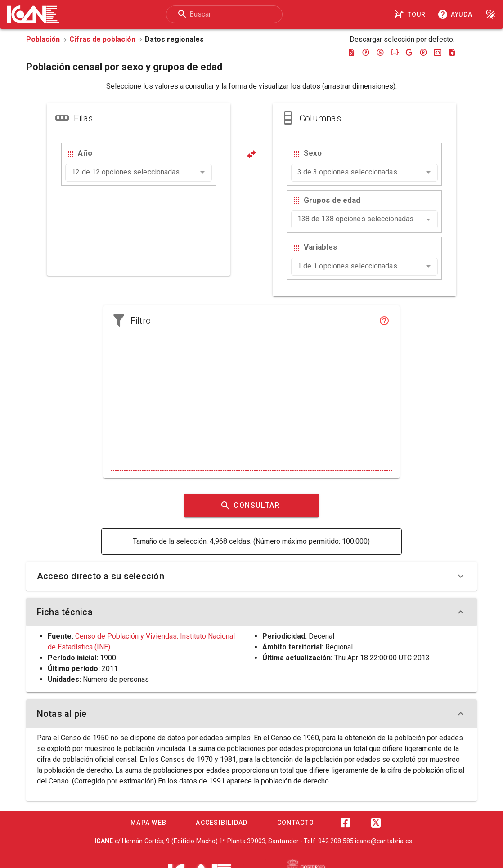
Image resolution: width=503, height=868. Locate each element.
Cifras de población (102, 39)
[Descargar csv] (452, 52)
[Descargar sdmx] (380, 52)
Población (43, 39)
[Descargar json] (395, 52)
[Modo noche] (490, 14)
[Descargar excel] (351, 52)
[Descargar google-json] (409, 52)
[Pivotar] (251, 154)
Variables (320, 247)
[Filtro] (384, 321)
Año (85, 153)
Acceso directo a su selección (252, 576)
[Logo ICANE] (33, 14)
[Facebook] (345, 823)
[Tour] (411, 14)
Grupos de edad (332, 200)
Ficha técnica (252, 612)
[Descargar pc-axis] (366, 52)
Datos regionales (174, 39)
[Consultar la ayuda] (457, 14)
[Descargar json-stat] (438, 52)
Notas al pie (252, 714)
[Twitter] (376, 823)
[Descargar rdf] (423, 52)
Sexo (313, 153)
